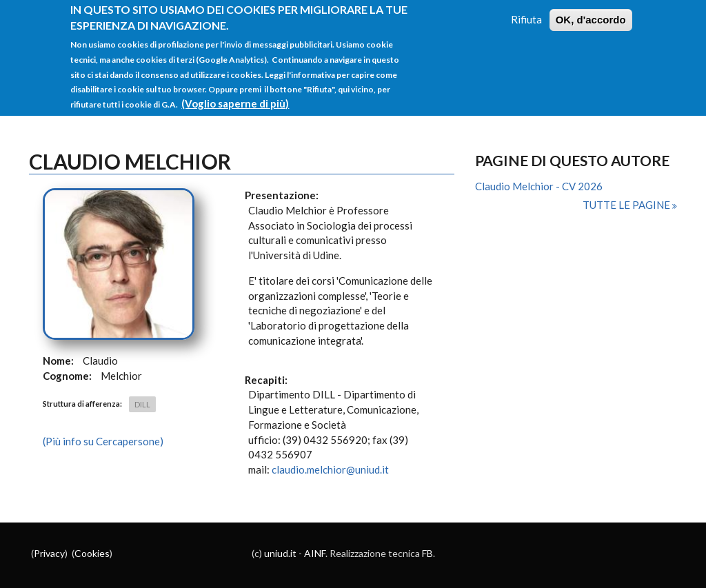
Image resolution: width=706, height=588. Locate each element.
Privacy (49, 553)
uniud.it (280, 553)
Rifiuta (526, 11)
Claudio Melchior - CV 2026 (539, 186)
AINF (315, 553)
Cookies (92, 553)
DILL (142, 404)
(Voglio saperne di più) (235, 94)
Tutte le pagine (627, 205)
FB (427, 553)
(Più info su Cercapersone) (103, 441)
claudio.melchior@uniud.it (330, 469)
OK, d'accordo (591, 11)
